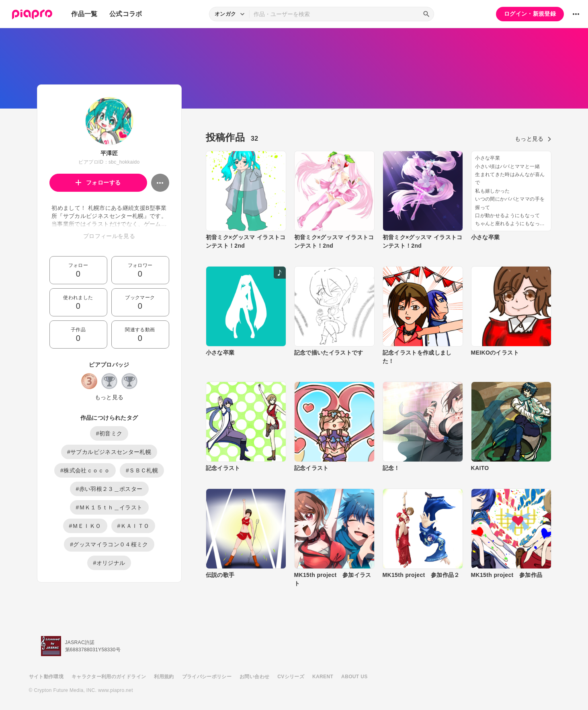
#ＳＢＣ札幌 (142, 470)
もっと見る (109, 397)
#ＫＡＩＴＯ (133, 526)
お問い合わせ (254, 677)
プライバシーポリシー (207, 677)
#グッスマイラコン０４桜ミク (109, 544)
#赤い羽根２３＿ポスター (109, 489)
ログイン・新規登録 (530, 14)
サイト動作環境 (46, 677)
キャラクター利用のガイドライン (109, 677)
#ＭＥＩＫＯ (85, 526)
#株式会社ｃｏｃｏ (85, 470)
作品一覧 (84, 14)
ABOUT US (354, 677)
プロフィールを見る (109, 236)
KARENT (323, 677)
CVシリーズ (291, 677)
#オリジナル (109, 563)
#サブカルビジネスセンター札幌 (109, 452)
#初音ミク (109, 433)
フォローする (98, 183)
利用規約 (164, 677)
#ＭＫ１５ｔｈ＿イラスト (109, 507)
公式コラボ (126, 14)
